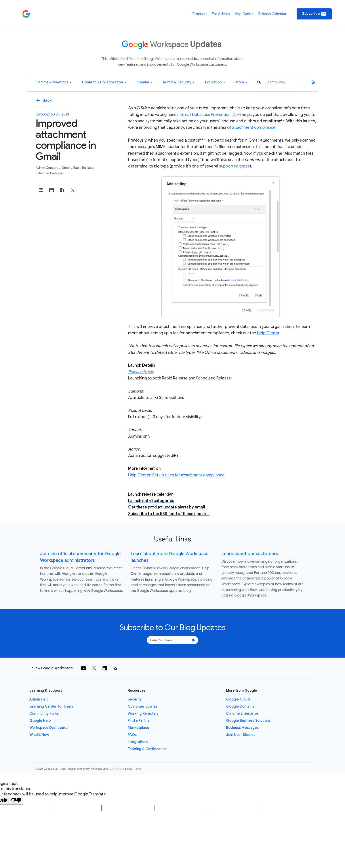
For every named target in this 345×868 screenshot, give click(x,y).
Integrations (138, 742)
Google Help (40, 721)
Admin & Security (179, 82)
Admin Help (39, 699)
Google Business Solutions (248, 721)
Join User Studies (241, 735)
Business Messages (242, 728)
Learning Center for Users (51, 706)
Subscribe (314, 14)
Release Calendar (272, 14)
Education (215, 82)
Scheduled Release (49, 173)
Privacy (128, 769)
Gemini (144, 82)
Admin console (47, 168)
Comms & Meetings (53, 82)
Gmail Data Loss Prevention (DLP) (211, 115)
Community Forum (45, 714)
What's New (39, 735)
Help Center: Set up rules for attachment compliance (176, 475)
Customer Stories (143, 706)
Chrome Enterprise (242, 714)
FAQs (132, 735)
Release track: (141, 372)
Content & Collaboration (104, 82)
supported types (234, 166)
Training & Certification (147, 749)
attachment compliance (254, 127)
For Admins (221, 14)
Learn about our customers (250, 554)
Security (135, 699)
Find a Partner (139, 721)
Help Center (244, 14)
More (241, 82)
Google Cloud (238, 699)
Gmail (66, 168)
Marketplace (138, 728)
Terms (138, 769)
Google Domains (240, 706)
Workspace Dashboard (49, 728)
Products (200, 14)
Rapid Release (84, 168)
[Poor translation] (16, 801)
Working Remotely (143, 714)
